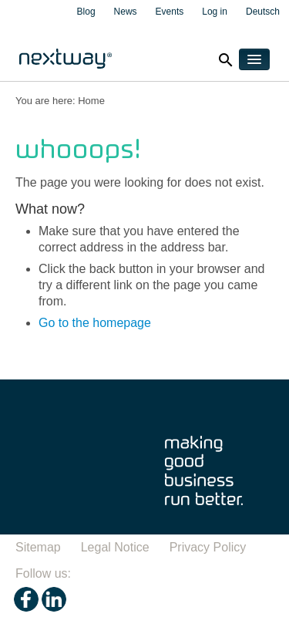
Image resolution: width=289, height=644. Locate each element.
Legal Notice (115, 547)
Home (91, 101)
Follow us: (43, 573)
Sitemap (38, 547)
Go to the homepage (95, 323)
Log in (215, 12)
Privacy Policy (208, 547)
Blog (86, 12)
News (126, 12)
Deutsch (263, 12)
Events (170, 12)
